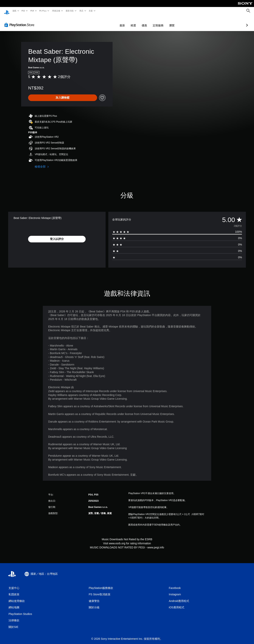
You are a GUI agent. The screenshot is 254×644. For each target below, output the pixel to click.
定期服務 (138, 22)
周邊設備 (56, 11)
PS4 (32, 11)
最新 (102, 22)
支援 (91, 11)
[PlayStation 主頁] (7, 11)
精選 (113, 22)
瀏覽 (151, 22)
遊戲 (14, 11)
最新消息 (70, 11)
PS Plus (43, 11)
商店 (81, 11)
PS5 (23, 11)
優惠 (124, 22)
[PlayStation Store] (20, 21)
